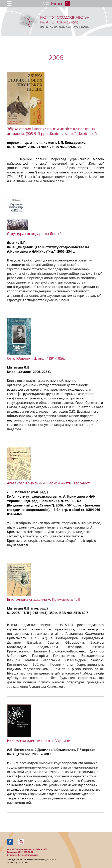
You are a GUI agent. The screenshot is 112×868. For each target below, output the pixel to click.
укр (54, 4)
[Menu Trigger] (9, 4)
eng (60, 4)
